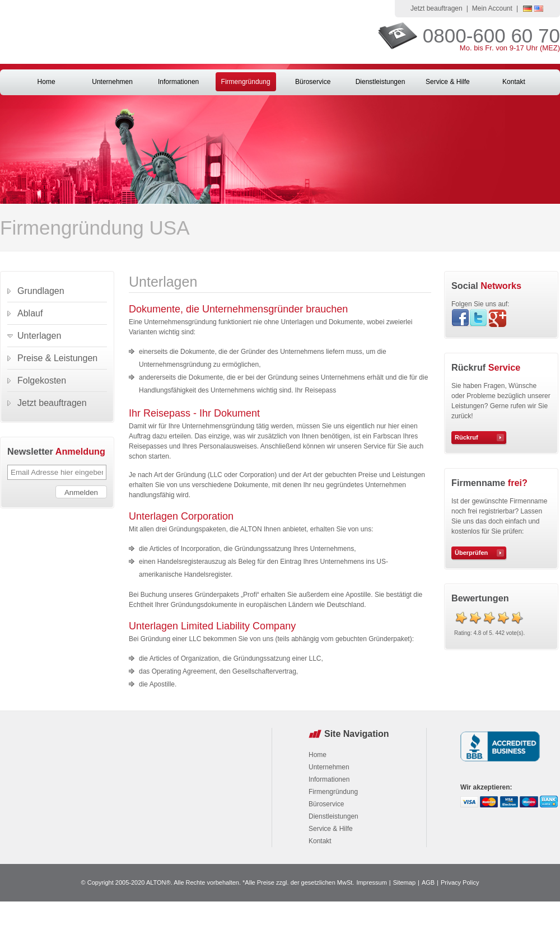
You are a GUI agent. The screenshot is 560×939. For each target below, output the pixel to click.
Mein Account (492, 8)
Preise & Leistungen (57, 358)
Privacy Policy (460, 882)
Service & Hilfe (448, 82)
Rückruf (466, 437)
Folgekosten (42, 380)
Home (46, 82)
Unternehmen (112, 82)
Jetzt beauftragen (437, 8)
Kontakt (514, 82)
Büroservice (313, 82)
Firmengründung (246, 82)
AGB (428, 882)
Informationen (178, 82)
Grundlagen (41, 291)
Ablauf (30, 313)
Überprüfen (471, 553)
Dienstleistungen (381, 82)
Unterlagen (39, 336)
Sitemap (404, 882)
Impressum (371, 882)
